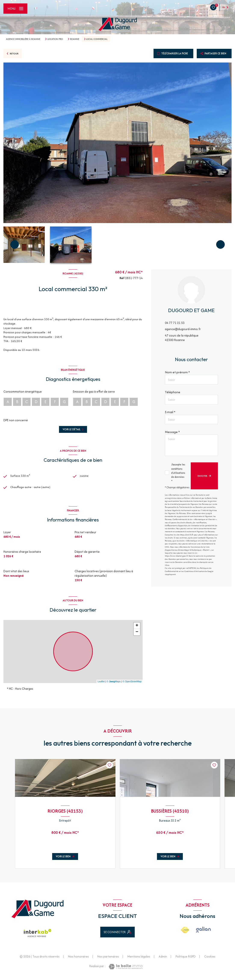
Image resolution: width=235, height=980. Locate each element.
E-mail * (170, 412)
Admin (163, 959)
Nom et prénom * (177, 372)
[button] (220, 244)
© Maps (114, 683)
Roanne (75, 39)
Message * (172, 432)
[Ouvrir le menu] (15, 9)
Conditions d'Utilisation (194, 571)
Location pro (55, 39)
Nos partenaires (108, 959)
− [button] (137, 634)
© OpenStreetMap (132, 683)
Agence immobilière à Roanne (23, 39)
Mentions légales (139, 959)
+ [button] (137, 628)
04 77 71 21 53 (175, 323)
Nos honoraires (78, 959)
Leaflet (101, 683)
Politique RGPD (186, 959)
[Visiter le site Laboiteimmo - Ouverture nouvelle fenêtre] (126, 969)
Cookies (210, 959)
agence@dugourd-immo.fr (183, 329)
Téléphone (173, 392)
